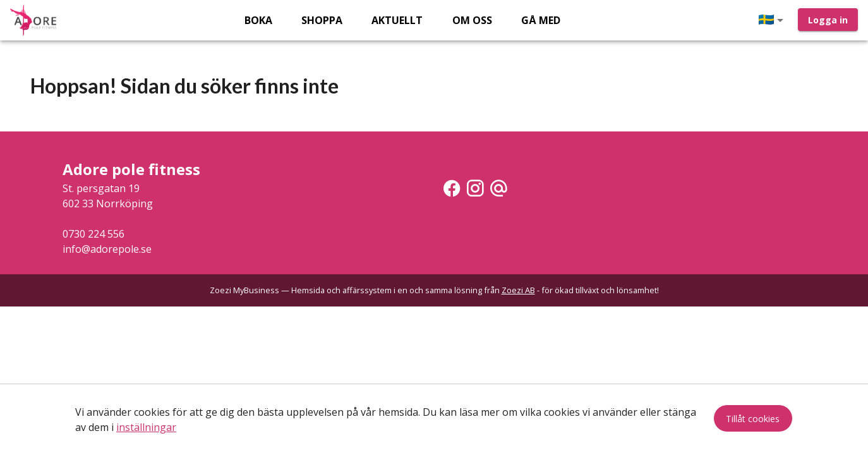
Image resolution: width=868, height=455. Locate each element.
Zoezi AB (518, 290)
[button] (773, 20)
